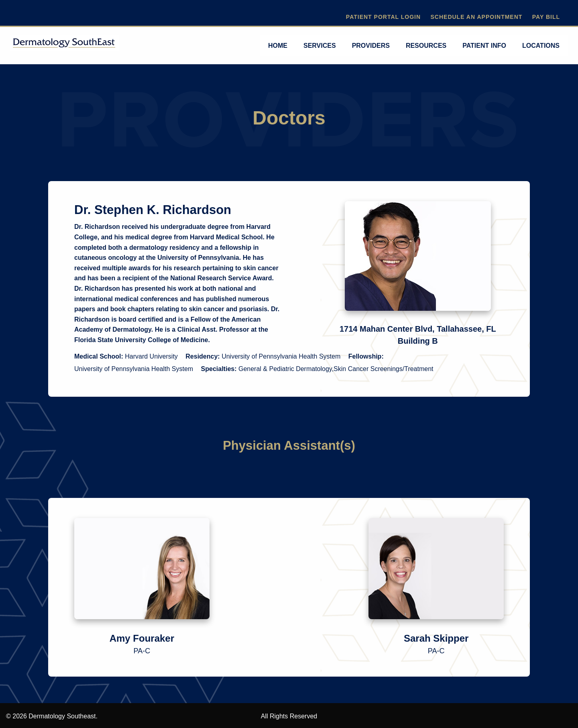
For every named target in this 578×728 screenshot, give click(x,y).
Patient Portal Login (383, 17)
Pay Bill (546, 17)
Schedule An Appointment (476, 17)
